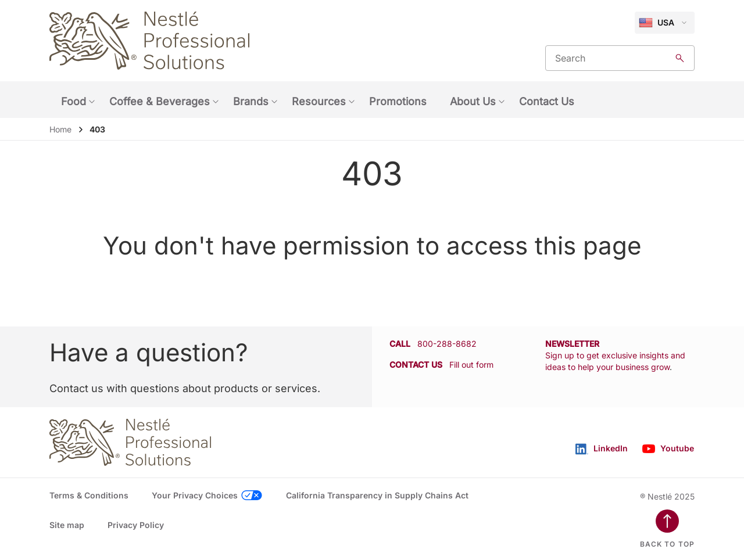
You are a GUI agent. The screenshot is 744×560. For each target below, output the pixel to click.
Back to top (667, 544)
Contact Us (547, 101)
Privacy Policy (136, 525)
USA (657, 23)
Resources (319, 101)
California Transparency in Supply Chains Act (377, 495)
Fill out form (471, 365)
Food (74, 101)
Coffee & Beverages (160, 101)
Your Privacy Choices (195, 495)
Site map (67, 525)
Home (60, 129)
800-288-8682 (447, 344)
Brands (251, 101)
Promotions (398, 101)
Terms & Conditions (89, 495)
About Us (473, 101)
